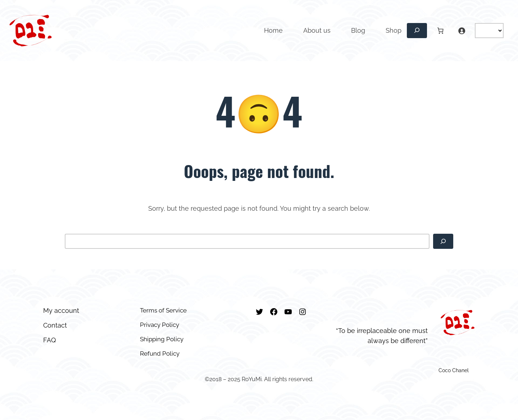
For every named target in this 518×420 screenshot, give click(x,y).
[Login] (462, 31)
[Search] (443, 241)
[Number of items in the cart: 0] (440, 31)
